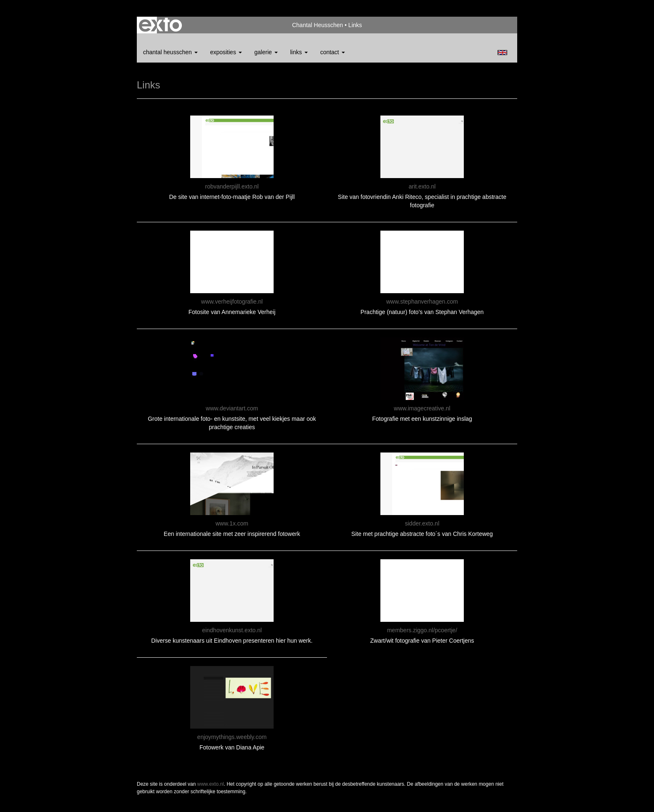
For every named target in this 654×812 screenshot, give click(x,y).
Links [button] (299, 52)
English (502, 53)
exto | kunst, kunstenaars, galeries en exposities (160, 25)
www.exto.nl (211, 784)
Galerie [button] (266, 52)
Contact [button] (333, 52)
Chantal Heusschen (317, 25)
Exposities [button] (226, 52)
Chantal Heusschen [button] (170, 52)
